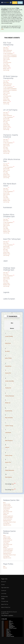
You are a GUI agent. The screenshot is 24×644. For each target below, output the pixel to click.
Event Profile (6, 58)
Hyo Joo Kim (8, 373)
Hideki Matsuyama (10, 470)
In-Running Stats (7, 62)
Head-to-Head (7, 504)
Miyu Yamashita (9, 418)
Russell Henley (9, 411)
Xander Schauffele (10, 381)
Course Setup (6, 509)
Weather (5, 515)
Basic (4, 503)
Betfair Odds (6, 69)
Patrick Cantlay (9, 455)
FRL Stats (5, 61)
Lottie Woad (8, 433)
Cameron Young (9, 426)
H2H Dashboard (7, 52)
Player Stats (6, 513)
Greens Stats (6, 65)
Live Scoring (6, 70)
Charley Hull (8, 388)
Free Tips (6, 47)
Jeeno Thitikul (8, 358)
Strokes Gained (7, 506)
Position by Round (8, 507)
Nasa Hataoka (9, 477)
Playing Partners (7, 520)
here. (14, 484)
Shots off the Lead (8, 512)
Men (4, 566)
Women (5, 568)
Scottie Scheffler (9, 336)
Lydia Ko (7, 447)
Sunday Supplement (8, 516)
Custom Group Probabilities (10, 57)
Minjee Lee (8, 403)
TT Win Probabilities (9, 54)
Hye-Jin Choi (8, 462)
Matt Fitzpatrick (9, 441)
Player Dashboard (8, 50)
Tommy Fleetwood (10, 396)
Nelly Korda (8, 343)
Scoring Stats (6, 523)
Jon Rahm (7, 351)
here (2, 29)
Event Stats (6, 49)
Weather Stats (7, 67)
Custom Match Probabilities (10, 55)
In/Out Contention (8, 519)
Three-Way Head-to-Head (9, 522)
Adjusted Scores (7, 525)
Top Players (6, 510)
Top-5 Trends (6, 59)
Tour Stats (6, 64)
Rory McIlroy (8, 366)
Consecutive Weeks (8, 517)
